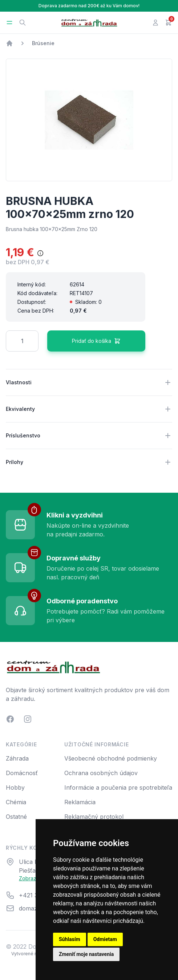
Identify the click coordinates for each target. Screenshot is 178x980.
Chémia (16, 802)
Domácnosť (22, 773)
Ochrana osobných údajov (101, 773)
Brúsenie (43, 43)
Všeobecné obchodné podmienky (111, 758)
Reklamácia (80, 802)
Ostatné (16, 817)
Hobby (15, 787)
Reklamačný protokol (94, 817)
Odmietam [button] (105, 939)
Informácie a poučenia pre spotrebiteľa (118, 787)
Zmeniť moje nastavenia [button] (86, 954)
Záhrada (17, 758)
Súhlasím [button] (70, 939)
